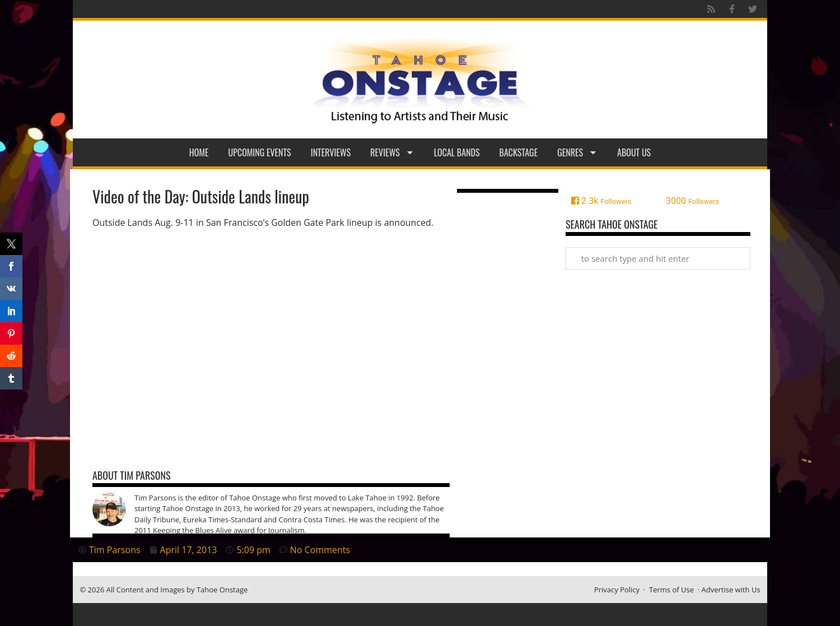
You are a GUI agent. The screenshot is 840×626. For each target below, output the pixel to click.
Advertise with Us (731, 590)
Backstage (519, 152)
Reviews (392, 152)
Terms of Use (671, 590)
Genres (577, 152)
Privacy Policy (617, 590)
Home (199, 152)
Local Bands (457, 152)
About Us (634, 152)
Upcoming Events (260, 152)
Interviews (331, 152)
